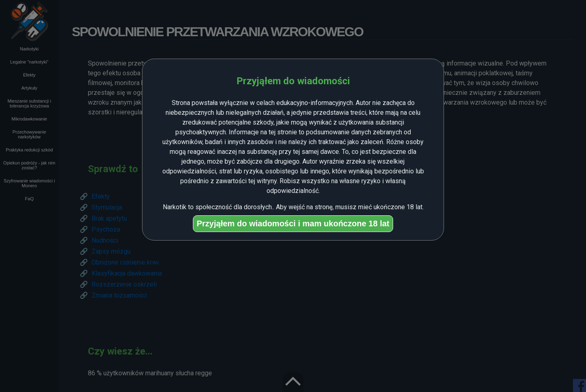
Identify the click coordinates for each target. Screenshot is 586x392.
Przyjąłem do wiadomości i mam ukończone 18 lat (293, 223)
